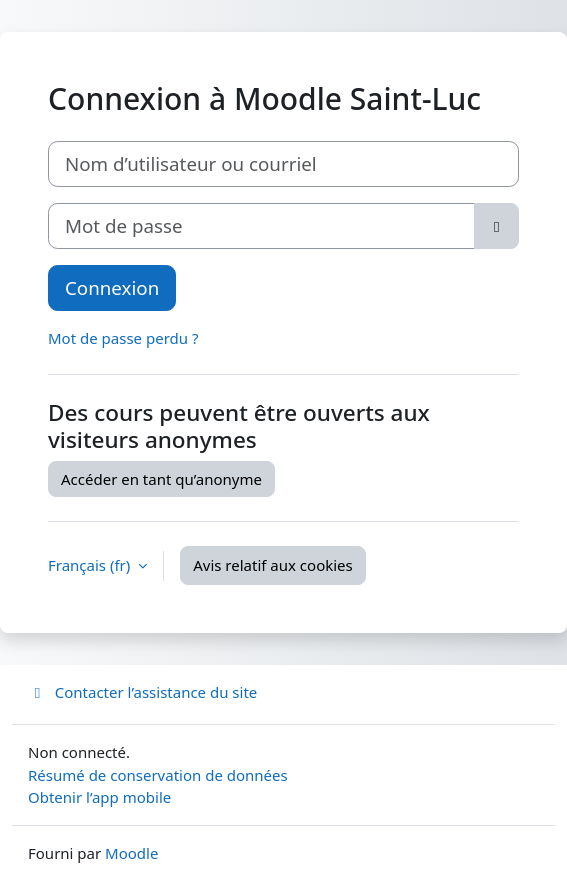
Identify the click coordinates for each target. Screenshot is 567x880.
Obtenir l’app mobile (99, 797)
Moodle (131, 853)
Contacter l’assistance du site (142, 692)
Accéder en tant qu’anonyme (161, 479)
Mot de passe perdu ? (123, 338)
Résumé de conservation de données (158, 775)
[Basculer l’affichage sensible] (496, 226)
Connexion (112, 287)
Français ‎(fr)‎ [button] (91, 565)
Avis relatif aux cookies (273, 565)
